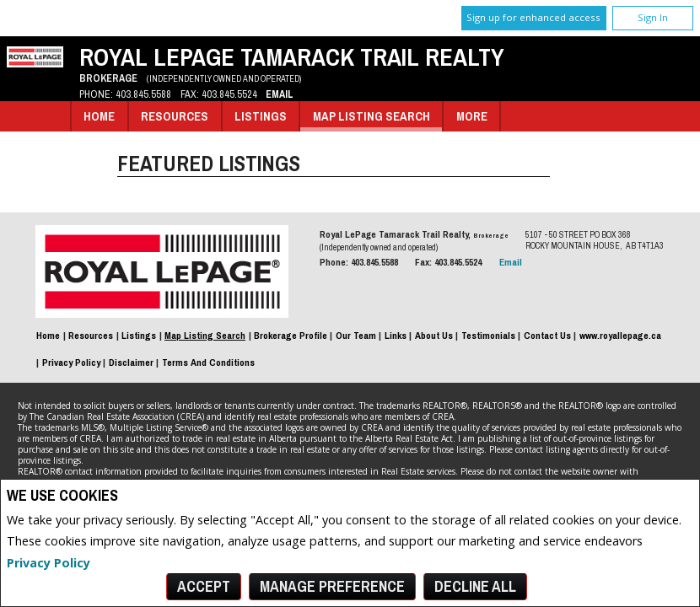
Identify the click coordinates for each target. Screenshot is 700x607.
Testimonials (488, 336)
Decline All (475, 586)
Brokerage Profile (291, 336)
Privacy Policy (48, 563)
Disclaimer (131, 363)
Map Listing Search (372, 116)
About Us (434, 336)
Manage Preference (332, 586)
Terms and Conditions (208, 363)
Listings (261, 116)
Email (280, 94)
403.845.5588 (143, 94)
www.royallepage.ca (620, 336)
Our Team (356, 336)
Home (99, 116)
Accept (204, 586)
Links (396, 336)
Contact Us (547, 336)
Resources (175, 116)
